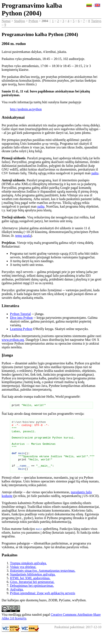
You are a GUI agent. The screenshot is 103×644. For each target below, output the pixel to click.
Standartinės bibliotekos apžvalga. (33, 585)
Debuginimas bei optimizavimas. (32, 596)
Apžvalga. (17, 600)
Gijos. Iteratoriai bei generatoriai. (32, 592)
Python (33, 21)
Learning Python (21, 329)
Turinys (96, 21)
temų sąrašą (23, 236)
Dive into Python (21, 318)
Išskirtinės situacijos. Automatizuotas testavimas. (43, 581)
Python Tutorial (20, 314)
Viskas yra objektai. (23, 577)
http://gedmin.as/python (26, 109)
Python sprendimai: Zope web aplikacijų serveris (43, 604)
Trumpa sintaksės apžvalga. (28, 574)
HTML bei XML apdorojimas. (30, 589)
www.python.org (13, 340)
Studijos (20, 21)
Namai (6, 21)
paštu (95, 173)
